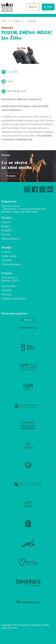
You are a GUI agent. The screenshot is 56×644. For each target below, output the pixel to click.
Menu (50, 7)
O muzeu (11, 176)
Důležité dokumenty (11, 264)
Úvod (4, 21)
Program (17, 21)
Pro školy (6, 235)
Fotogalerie (7, 230)
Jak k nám (6, 294)
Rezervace (33, 7)
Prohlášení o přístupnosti (13, 299)
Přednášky (32, 21)
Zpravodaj (6, 260)
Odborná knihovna (10, 239)
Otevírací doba (9, 286)
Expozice (6, 222)
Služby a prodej (9, 256)
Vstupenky (7, 290)
